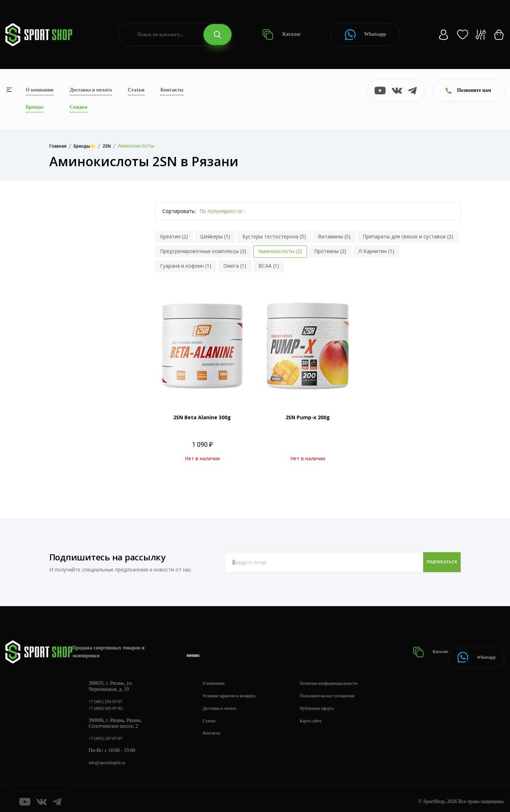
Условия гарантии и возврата (233, 687)
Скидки (78, 107)
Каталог (282, 34)
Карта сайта (322, 712)
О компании (40, 90)
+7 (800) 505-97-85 (108, 701)
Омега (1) (235, 266)
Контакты (172, 90)
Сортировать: (179, 211)
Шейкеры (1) (215, 236)
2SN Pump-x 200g (308, 417)
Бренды (34, 107)
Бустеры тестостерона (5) (274, 236)
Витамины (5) (334, 236)
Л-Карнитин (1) (376, 251)
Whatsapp (365, 35)
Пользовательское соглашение (342, 687)
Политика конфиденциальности (343, 674)
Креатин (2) (174, 236)
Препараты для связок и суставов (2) (408, 236)
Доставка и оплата (91, 90)
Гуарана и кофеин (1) (186, 266)
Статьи (136, 90)
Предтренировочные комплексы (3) (203, 251)
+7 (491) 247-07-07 (108, 731)
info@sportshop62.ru (110, 756)
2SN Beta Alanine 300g (202, 417)
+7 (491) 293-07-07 (108, 693)
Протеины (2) (330, 251)
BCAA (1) (269, 266)
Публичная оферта (329, 699)
